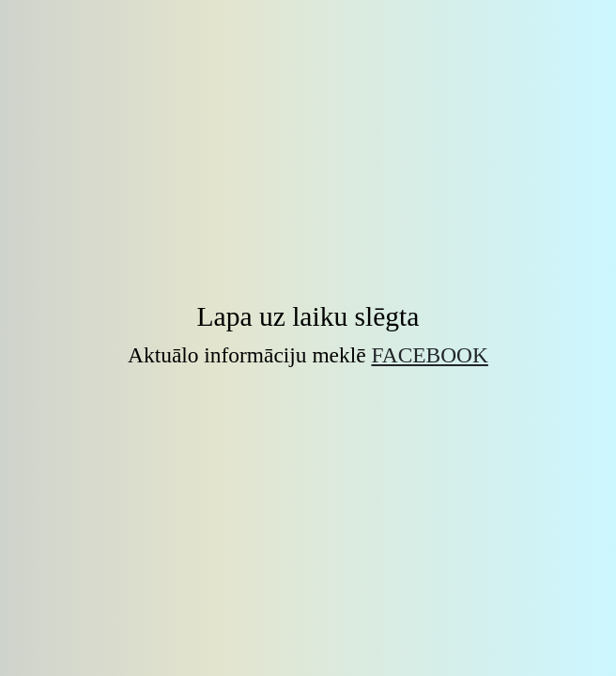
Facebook (429, 355)
